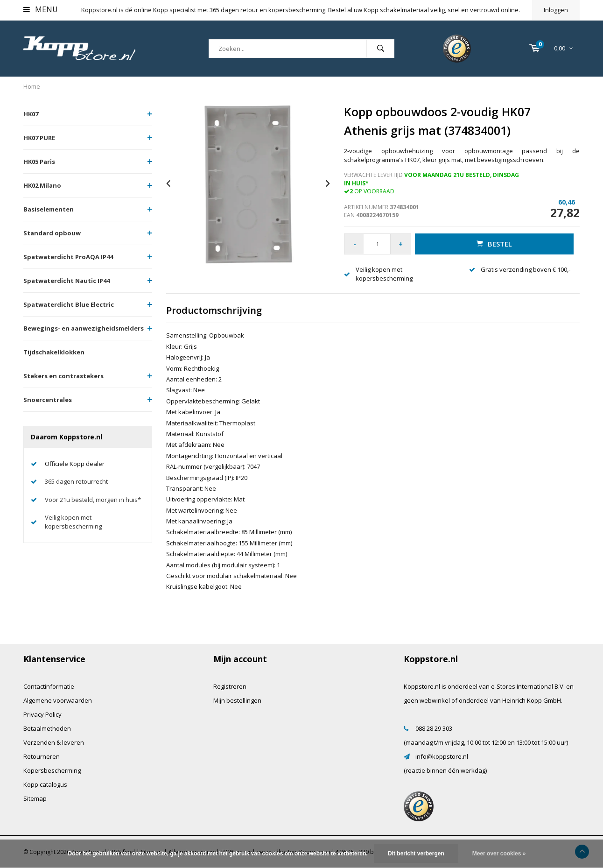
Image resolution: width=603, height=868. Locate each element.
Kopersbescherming (52, 770)
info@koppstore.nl (442, 756)
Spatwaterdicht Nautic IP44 (67, 281)
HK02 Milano (42, 185)
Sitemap (35, 798)
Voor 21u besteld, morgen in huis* (93, 500)
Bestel (494, 244)
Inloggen (556, 10)
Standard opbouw (52, 233)
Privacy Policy (42, 714)
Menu (41, 9)
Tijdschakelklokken (54, 352)
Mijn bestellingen (237, 700)
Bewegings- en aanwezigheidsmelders (84, 328)
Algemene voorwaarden (58, 700)
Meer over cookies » (499, 854)
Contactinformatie (49, 686)
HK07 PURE (39, 138)
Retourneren (42, 756)
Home (32, 86)
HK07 (31, 114)
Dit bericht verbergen (416, 854)
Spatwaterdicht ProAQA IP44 (68, 257)
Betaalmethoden (47, 728)
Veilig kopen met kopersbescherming (73, 522)
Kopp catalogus (45, 784)
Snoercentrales (48, 400)
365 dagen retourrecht (76, 481)
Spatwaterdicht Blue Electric (69, 304)
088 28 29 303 (434, 728)
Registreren (230, 686)
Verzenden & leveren (54, 742)
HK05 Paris (39, 162)
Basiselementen (49, 209)
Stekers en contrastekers (63, 376)
